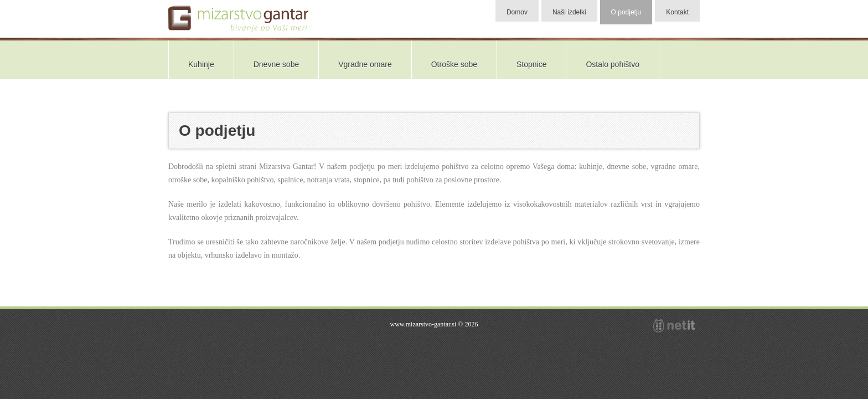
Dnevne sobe (277, 64)
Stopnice (531, 64)
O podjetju (626, 12)
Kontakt (677, 12)
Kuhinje (201, 64)
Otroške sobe (454, 64)
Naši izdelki (569, 12)
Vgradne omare (365, 64)
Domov (517, 12)
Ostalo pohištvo (613, 64)
